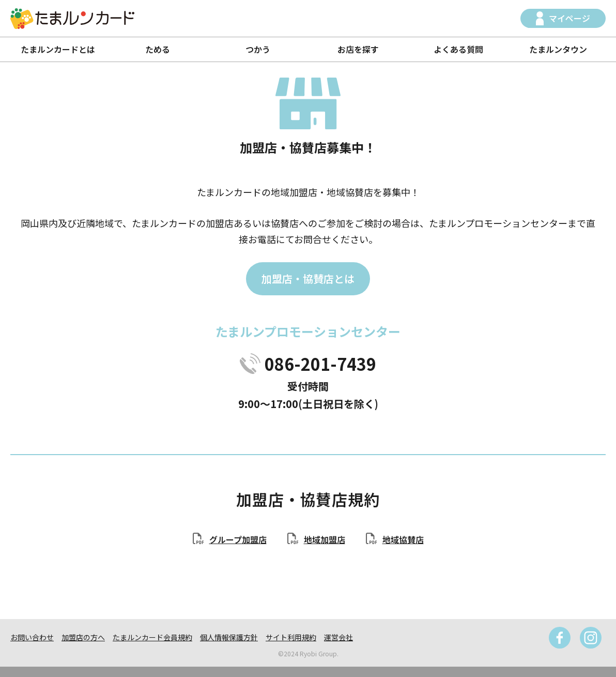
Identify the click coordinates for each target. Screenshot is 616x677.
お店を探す (358, 49)
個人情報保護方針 (229, 637)
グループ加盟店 (238, 539)
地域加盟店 (325, 539)
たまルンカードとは (58, 49)
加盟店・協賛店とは (308, 279)
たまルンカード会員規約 (152, 637)
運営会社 (338, 637)
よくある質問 (458, 49)
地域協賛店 (403, 539)
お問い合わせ (32, 637)
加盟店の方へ (83, 637)
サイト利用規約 (291, 637)
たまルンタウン (558, 49)
